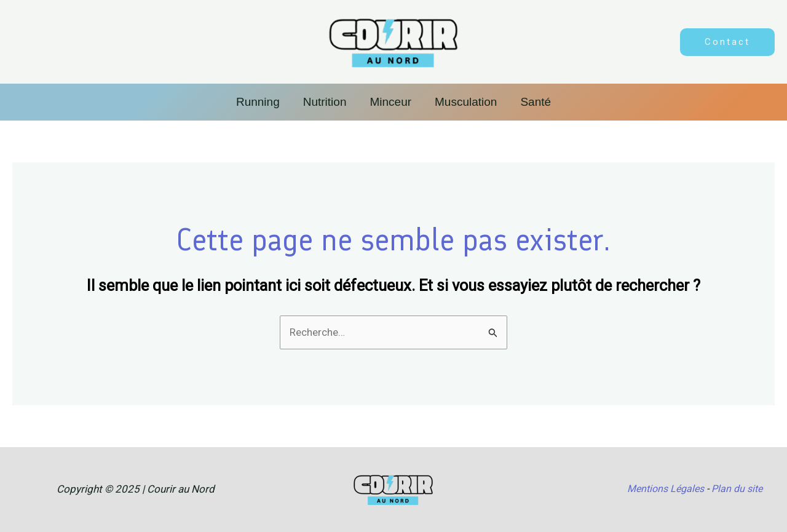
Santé (536, 102)
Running (258, 102)
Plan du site (737, 489)
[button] (727, 42)
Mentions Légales (666, 489)
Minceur (390, 102)
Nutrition (325, 102)
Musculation (466, 102)
